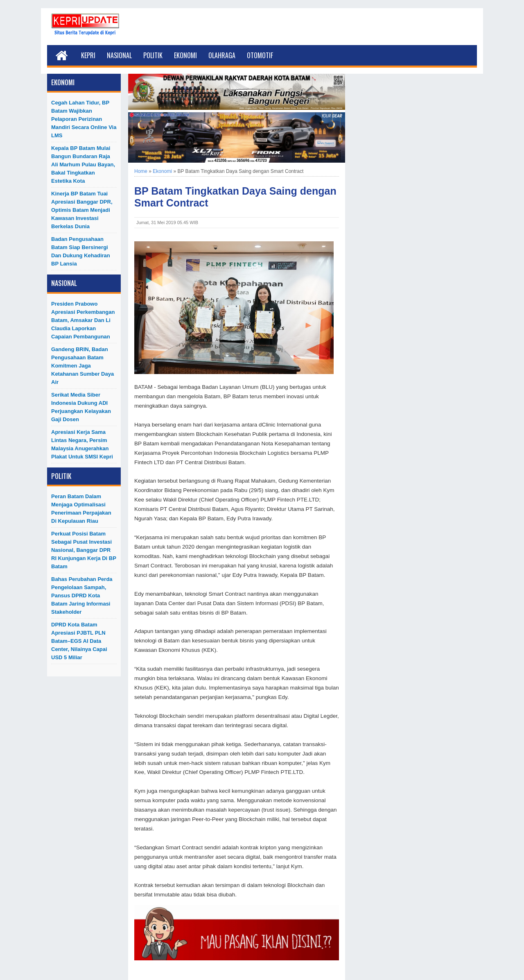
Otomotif (260, 55)
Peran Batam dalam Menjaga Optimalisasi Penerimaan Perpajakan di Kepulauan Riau (81, 509)
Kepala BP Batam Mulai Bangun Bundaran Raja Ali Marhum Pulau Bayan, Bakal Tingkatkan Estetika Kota (83, 164)
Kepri (88, 55)
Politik (153, 55)
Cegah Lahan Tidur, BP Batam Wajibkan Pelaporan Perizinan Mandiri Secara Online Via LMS (84, 119)
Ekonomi (185, 55)
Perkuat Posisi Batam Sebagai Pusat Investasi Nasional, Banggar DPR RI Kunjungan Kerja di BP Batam (84, 550)
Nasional (119, 55)
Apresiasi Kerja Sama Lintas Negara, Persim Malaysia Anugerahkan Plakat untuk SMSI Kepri (82, 444)
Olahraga (222, 55)
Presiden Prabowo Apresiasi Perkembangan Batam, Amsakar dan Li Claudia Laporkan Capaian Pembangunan (83, 320)
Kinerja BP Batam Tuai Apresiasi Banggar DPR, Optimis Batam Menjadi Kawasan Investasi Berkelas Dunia (82, 210)
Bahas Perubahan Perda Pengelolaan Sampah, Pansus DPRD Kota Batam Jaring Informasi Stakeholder (82, 595)
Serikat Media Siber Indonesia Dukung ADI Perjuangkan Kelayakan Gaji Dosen (81, 407)
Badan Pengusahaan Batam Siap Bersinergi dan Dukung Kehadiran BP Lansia (81, 251)
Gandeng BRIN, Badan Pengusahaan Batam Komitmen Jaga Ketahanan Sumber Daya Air (82, 366)
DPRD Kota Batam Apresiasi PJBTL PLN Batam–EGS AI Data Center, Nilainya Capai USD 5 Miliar (79, 641)
